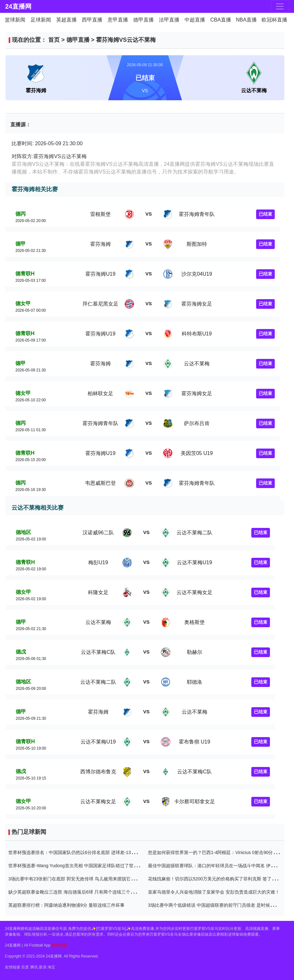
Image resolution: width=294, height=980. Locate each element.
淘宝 (51, 967)
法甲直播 (169, 20)
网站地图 (59, 945)
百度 (25, 967)
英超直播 (66, 20)
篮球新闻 (15, 20)
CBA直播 (221, 20)
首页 (54, 40)
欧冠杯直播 (274, 20)
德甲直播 (143, 20)
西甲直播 (92, 20)
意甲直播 (118, 20)
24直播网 (18, 6)
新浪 (43, 967)
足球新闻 (41, 20)
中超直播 (195, 20)
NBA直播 (246, 20)
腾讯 (34, 967)
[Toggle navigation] (280, 6)
